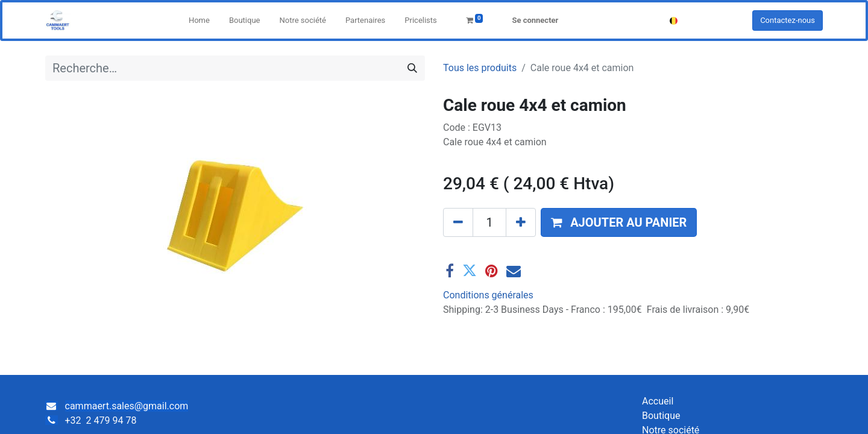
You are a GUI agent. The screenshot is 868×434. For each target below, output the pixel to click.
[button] (619, 222)
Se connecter (535, 20)
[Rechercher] (412, 68)
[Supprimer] (458, 222)
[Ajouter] (521, 222)
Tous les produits (480, 68)
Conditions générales (488, 295)
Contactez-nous (788, 20)
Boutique (661, 416)
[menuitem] (199, 20)
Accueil (658, 401)
